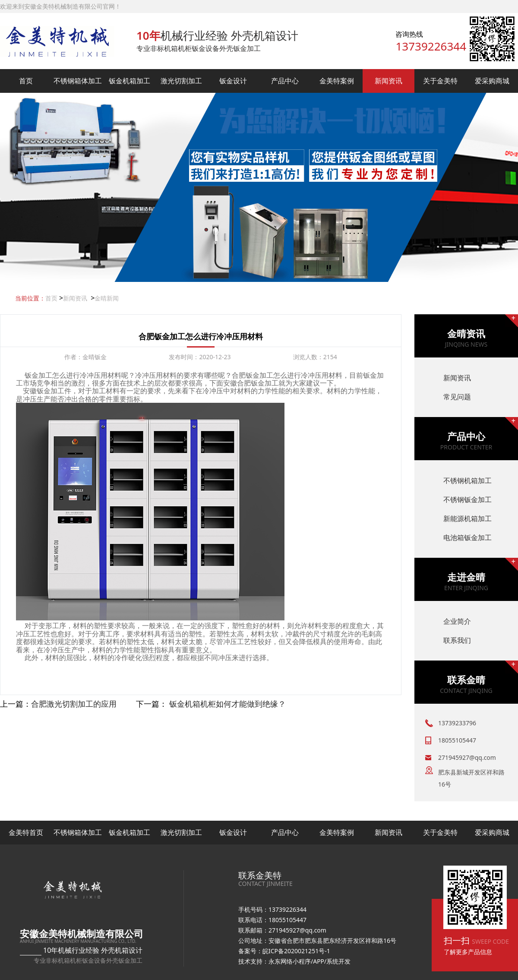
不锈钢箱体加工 (78, 81)
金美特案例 (337, 81)
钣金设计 (233, 81)
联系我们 (457, 640)
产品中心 (285, 81)
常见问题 (457, 397)
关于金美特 (440, 81)
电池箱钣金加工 (467, 537)
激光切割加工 (181, 81)
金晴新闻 (107, 298)
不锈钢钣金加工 (467, 499)
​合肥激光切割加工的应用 (74, 704)
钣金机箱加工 (129, 81)
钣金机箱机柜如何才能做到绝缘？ (227, 704)
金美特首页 (26, 832)
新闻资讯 (388, 81)
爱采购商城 (492, 81)
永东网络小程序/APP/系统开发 (310, 961)
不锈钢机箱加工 (467, 481)
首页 (26, 81)
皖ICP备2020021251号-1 (296, 951)
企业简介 (457, 621)
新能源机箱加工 (467, 518)
